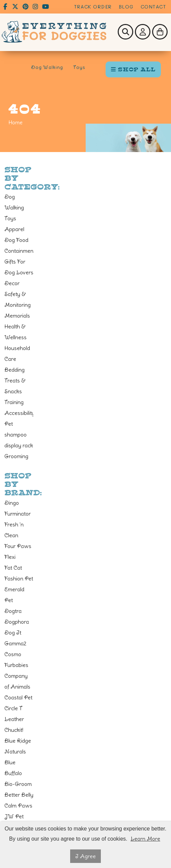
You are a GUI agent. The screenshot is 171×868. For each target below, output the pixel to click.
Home (16, 122)
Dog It (13, 633)
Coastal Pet (18, 697)
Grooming (16, 456)
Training (14, 402)
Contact (153, 7)
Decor (12, 283)
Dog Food (16, 240)
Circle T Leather (14, 714)
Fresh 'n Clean (14, 530)
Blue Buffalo (13, 768)
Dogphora (17, 622)
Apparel (14, 229)
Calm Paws (18, 805)
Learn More (145, 839)
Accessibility (19, 413)
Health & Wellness (16, 332)
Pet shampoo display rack (19, 435)
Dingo (12, 503)
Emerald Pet (14, 595)
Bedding (15, 370)
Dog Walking (47, 67)
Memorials (17, 316)
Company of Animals (17, 681)
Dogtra (13, 611)
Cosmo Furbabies (16, 660)
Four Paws (18, 546)
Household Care (17, 353)
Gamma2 (15, 643)
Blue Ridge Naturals (18, 746)
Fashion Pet (19, 578)
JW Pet (14, 816)
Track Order (93, 7)
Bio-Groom (18, 784)
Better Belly (19, 795)
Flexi (10, 557)
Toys (79, 67)
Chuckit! (14, 730)
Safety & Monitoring (18, 299)
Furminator (18, 514)
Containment (19, 251)
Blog (126, 7)
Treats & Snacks (15, 386)
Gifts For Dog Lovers (19, 267)
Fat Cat (13, 568)
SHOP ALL (133, 69)
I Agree (85, 856)
